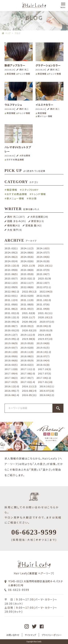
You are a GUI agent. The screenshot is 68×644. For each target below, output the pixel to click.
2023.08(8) (27, 270)
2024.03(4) (11, 261)
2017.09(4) (11, 373)
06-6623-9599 (19, 590)
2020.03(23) (12, 330)
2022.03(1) (11, 296)
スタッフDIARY (30, 190)
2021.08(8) (27, 304)
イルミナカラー (45, 105)
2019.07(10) (45, 339)
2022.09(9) (11, 287)
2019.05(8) (27, 343)
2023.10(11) (45, 265)
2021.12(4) (11, 300)
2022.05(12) (29, 291)
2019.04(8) (43, 343)
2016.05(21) (29, 395)
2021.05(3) (27, 309)
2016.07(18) (47, 391)
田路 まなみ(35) (17, 221)
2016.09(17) (12, 391)
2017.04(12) (44, 378)
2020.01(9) (46, 330)
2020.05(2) (27, 326)
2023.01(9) (45, 278)
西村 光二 (24, 69)
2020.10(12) (45, 317)
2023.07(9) (43, 270)
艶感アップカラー (15, 65)
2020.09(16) (12, 322)
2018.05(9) (27, 360)
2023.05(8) (27, 274)
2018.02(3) (27, 365)
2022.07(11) (44, 287)
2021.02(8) (29, 313)
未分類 (33, 198)
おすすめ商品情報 (15, 159)
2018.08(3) (27, 356)
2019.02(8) (27, 347)
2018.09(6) (11, 356)
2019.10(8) (45, 335)
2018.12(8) (11, 352)
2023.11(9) (29, 265)
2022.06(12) (12, 291)
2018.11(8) (27, 352)
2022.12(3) (11, 283)
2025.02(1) (11, 248)
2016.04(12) (47, 395)
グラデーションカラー (48, 65)
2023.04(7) (43, 274)
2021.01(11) (45, 313)
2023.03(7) (11, 278)
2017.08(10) (28, 373)
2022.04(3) (46, 291)
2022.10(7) (43, 283)
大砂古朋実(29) (39, 217)
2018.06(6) (11, 360)
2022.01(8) (43, 296)
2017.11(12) (28, 369)
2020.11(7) (29, 317)
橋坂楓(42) (14, 225)
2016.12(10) (12, 386)
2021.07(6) (43, 304)
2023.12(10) (12, 265)
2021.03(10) (12, 313)
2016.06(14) (12, 395)
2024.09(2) (11, 252)
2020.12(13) (12, 317)
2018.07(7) (43, 356)
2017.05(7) (27, 378)
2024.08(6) (27, 252)
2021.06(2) (11, 309)
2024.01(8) (43, 261)
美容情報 (11, 74)
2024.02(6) (27, 261)
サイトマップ (30, 635)
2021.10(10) (44, 300)
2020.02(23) (29, 330)
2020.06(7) (11, 326)
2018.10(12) (44, 352)
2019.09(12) (12, 339)
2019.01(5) (43, 347)
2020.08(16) (29, 322)
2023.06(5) (11, 274)
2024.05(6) (27, 257)
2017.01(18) (45, 382)
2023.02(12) (28, 278)
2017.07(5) (45, 373)
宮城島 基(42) (33, 225)
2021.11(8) (27, 300)
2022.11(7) (27, 283)
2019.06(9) (11, 343)
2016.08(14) (29, 391)
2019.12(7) (11, 335)
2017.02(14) (28, 382)
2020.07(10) (47, 322)
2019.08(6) (29, 339)
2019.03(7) (11, 347)
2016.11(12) (29, 386)
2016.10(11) (47, 386)
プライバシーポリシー (52, 635)
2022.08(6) (27, 287)
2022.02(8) (27, 296)
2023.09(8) (11, 270)
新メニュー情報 (45, 116)
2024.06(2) (11, 257)
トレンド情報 (24, 74)
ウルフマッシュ (13, 105)
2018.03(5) (11, 365)
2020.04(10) (44, 326)
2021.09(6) (11, 304)
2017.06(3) (11, 378)
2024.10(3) (43, 248)
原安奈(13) (38, 221)
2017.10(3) (45, 369)
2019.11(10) (28, 335)
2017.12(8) (11, 369)
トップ (8, 33)
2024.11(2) (27, 248)
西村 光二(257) (16, 217)
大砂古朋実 (25, 155)
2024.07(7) (43, 252)
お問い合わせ (13, 635)
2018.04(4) (43, 360)
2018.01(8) (43, 365)
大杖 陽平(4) (15, 230)
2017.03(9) (11, 382)
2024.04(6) (43, 257)
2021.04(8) (43, 309)
